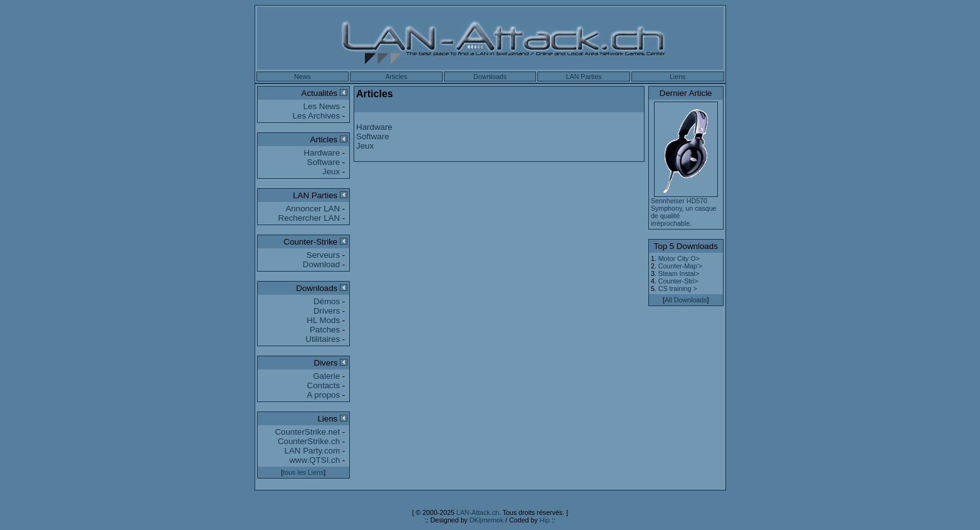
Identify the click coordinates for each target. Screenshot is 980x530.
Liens (677, 77)
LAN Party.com (313, 451)
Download (321, 264)
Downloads (490, 77)
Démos (327, 301)
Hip (545, 520)
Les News (322, 106)
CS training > (678, 289)
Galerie (326, 376)
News (303, 77)
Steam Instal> (679, 273)
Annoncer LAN (313, 209)
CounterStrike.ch (309, 441)
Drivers (327, 311)
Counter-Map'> (680, 266)
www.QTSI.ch (314, 460)
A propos (324, 395)
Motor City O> (679, 258)
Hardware (322, 153)
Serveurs (323, 255)
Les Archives (317, 116)
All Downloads (686, 300)
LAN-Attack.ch (478, 512)
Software (324, 162)
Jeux (331, 172)
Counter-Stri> (678, 281)
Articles (396, 77)
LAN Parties (584, 77)
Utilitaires (323, 339)
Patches (325, 330)
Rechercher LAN (309, 218)
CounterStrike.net (307, 432)
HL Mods (323, 320)
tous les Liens (303, 472)
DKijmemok (487, 520)
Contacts (324, 385)
